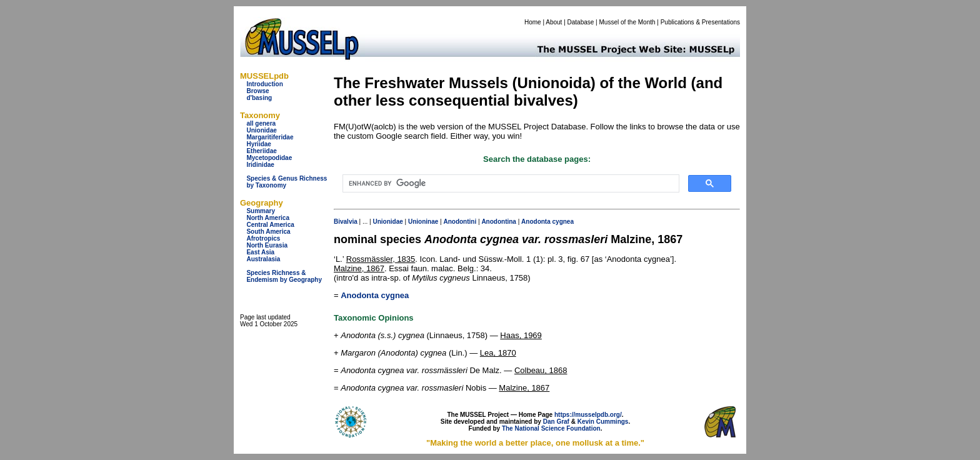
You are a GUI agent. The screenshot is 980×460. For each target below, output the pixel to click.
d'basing (259, 98)
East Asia (260, 252)
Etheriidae (261, 151)
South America (268, 232)
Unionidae (261, 130)
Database (581, 22)
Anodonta (536, 222)
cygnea (563, 222)
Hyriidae (258, 144)
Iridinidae (260, 165)
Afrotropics (263, 238)
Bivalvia (346, 222)
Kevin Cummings (603, 422)
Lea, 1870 (498, 353)
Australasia (263, 259)
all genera (261, 123)
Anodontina (499, 222)
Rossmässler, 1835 (381, 259)
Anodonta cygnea (375, 295)
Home (533, 22)
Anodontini (460, 222)
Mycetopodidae (269, 158)
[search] (510, 184)
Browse (257, 91)
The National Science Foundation (551, 428)
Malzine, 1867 (359, 268)
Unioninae (423, 222)
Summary (261, 211)
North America (268, 218)
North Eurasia (267, 245)
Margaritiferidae (270, 137)
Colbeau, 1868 (541, 370)
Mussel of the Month (627, 22)
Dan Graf (556, 422)
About (554, 22)
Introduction (264, 84)
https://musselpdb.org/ (588, 415)
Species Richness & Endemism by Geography (284, 276)
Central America (270, 225)
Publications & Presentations (700, 22)
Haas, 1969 (521, 335)
